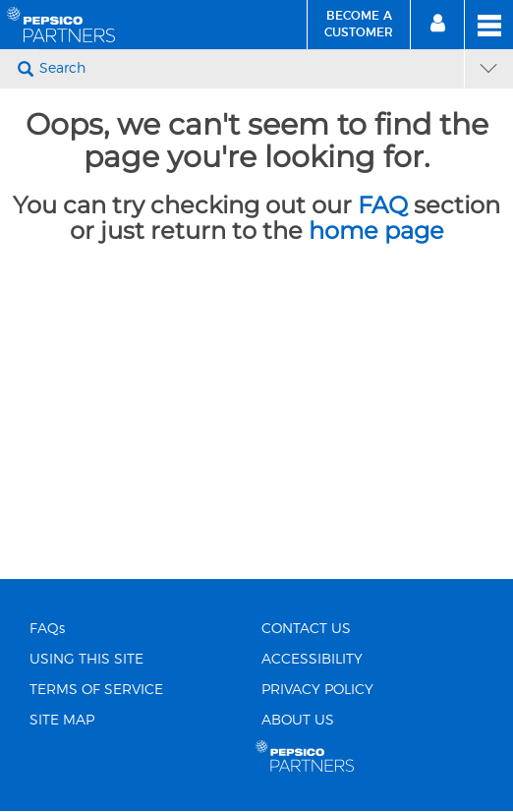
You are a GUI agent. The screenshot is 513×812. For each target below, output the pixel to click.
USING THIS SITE (86, 660)
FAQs (47, 629)
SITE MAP (62, 721)
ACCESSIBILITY (312, 660)
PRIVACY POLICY (317, 690)
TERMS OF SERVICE (96, 690)
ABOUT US (298, 721)
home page (376, 231)
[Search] (249, 69)
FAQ (383, 205)
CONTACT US (306, 629)
